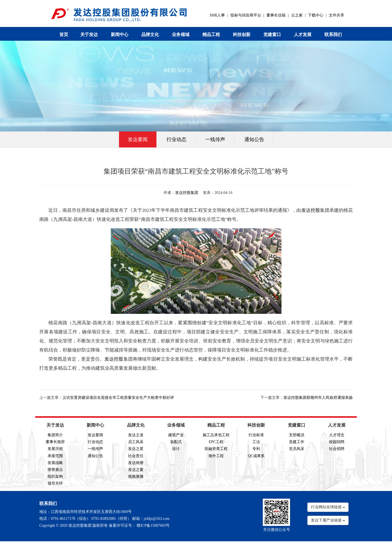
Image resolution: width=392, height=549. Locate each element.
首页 (64, 35)
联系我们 (333, 35)
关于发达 (89, 35)
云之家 (297, 15)
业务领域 (181, 35)
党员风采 (297, 449)
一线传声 (215, 139)
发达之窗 (136, 470)
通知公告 (254, 139)
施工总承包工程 (216, 435)
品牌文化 (150, 35)
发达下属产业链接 (328, 520)
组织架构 (55, 477)
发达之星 (136, 449)
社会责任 (136, 456)
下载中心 (316, 15)
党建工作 (297, 442)
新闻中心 (120, 35)
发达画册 (136, 463)
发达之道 (136, 435)
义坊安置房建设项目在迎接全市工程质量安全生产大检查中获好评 (118, 398)
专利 (256, 449)
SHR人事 (217, 15)
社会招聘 (337, 449)
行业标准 (256, 435)
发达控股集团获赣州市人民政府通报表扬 (318, 398)
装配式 (176, 442)
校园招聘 (337, 442)
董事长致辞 (55, 442)
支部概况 (297, 435)
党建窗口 (272, 35)
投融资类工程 (216, 449)
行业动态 (176, 139)
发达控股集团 (187, 193)
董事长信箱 (276, 15)
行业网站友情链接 (328, 507)
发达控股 (311, 210)
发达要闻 (138, 139)
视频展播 (136, 477)
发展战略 (55, 463)
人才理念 (337, 435)
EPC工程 (216, 442)
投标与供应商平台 (246, 15)
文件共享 (336, 15)
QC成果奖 (256, 456)
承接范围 (55, 456)
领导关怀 (55, 483)
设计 (176, 449)
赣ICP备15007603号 (153, 525)
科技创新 (242, 35)
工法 (256, 442)
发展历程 (55, 449)
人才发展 (303, 35)
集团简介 (55, 435)
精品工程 (211, 35)
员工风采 (136, 442)
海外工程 (216, 456)
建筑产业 (176, 435)
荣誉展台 (55, 470)
